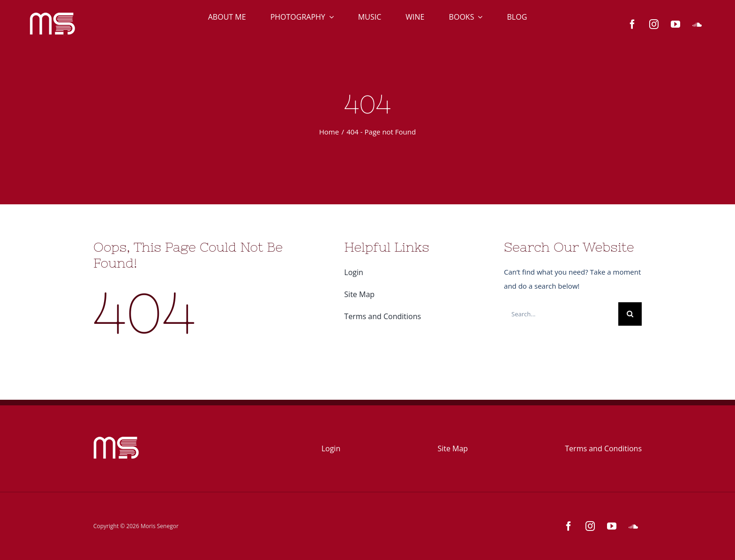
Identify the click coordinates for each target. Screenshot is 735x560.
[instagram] (654, 24)
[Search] (630, 314)
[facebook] (632, 24)
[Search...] (561, 314)
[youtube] (675, 24)
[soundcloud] (697, 24)
